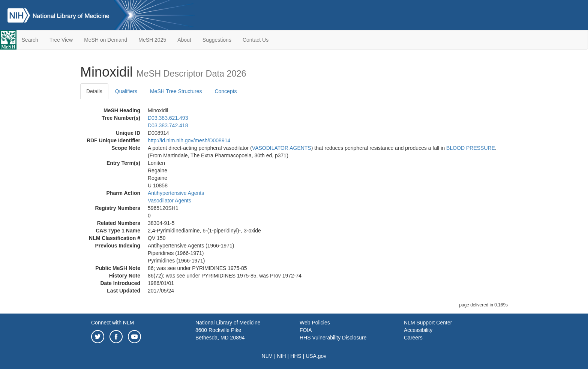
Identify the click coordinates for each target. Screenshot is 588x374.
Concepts (226, 91)
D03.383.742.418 (168, 125)
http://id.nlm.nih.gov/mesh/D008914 (189, 140)
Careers (413, 338)
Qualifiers (126, 91)
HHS (296, 356)
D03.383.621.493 (168, 118)
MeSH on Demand (106, 40)
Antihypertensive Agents (176, 193)
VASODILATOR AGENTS (282, 148)
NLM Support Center (428, 323)
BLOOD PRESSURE (471, 148)
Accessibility (418, 330)
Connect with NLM (112, 323)
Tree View (61, 40)
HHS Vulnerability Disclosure (333, 338)
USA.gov (316, 356)
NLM (267, 356)
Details (94, 91)
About (184, 40)
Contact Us (256, 40)
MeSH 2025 (152, 40)
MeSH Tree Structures (176, 91)
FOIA (306, 330)
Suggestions (217, 40)
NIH (282, 356)
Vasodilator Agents (169, 201)
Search (30, 40)
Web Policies (315, 323)
